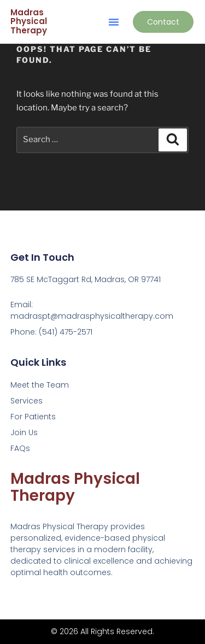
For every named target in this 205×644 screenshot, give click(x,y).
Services (27, 401)
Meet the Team (40, 385)
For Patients (33, 417)
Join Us (24, 432)
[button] (114, 22)
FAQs (20, 448)
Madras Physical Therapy (29, 21)
